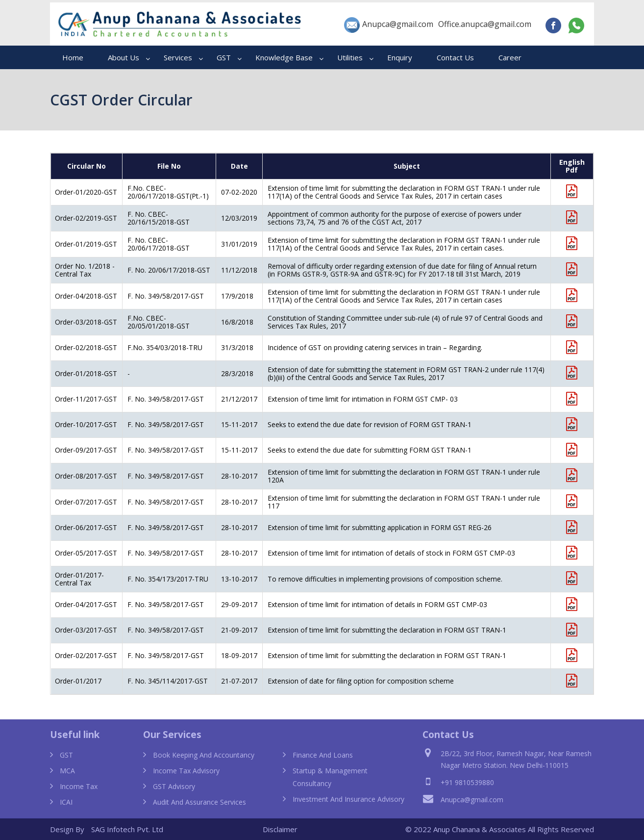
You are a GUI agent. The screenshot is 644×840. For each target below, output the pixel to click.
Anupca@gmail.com (389, 25)
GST (224, 57)
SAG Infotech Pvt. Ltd (127, 829)
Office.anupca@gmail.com (485, 24)
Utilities (350, 57)
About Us (124, 57)
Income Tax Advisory (186, 771)
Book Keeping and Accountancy (204, 755)
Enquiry (400, 57)
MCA (67, 771)
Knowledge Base (284, 57)
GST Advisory (174, 786)
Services (178, 57)
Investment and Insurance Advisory (348, 799)
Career (510, 57)
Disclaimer (280, 829)
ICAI (66, 802)
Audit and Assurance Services (199, 802)
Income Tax (79, 786)
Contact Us (455, 57)
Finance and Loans (323, 755)
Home (73, 57)
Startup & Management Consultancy (330, 777)
